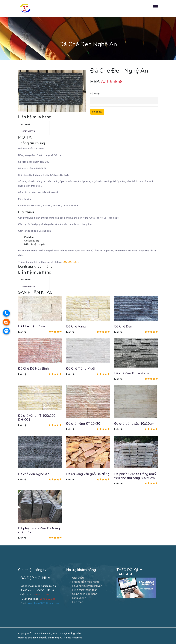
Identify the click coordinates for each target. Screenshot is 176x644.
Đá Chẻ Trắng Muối (80, 369)
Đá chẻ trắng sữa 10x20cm (134, 424)
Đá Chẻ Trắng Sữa (31, 326)
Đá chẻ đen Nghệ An (34, 474)
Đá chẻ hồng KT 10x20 (83, 424)
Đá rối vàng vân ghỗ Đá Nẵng (88, 474)
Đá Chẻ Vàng (76, 327)
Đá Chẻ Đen (123, 327)
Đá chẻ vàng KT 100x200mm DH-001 (40, 418)
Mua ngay (97, 112)
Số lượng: (95, 94)
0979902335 (28, 131)
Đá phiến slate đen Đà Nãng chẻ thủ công (39, 531)
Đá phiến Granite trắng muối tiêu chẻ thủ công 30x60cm (135, 476)
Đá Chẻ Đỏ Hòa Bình (33, 369)
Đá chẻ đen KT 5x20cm (132, 373)
